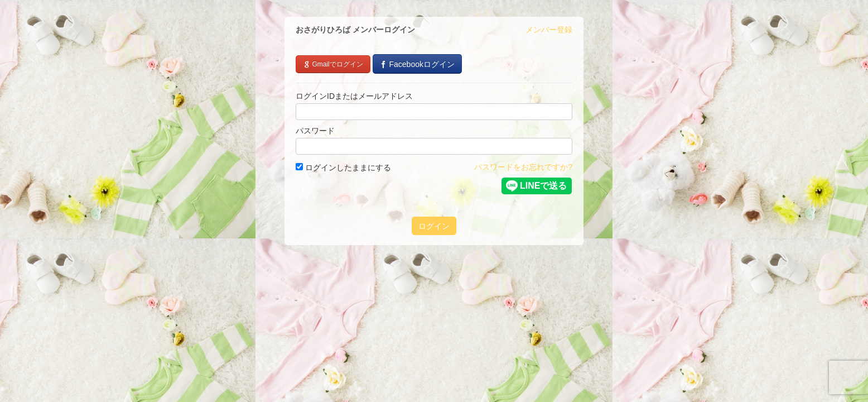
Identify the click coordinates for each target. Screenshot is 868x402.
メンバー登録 (549, 30)
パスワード (315, 131)
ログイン (434, 226)
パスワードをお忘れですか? (523, 167)
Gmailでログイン (333, 64)
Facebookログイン (417, 64)
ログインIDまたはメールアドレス (354, 96)
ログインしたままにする (343, 167)
